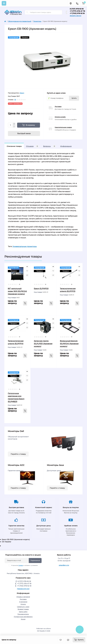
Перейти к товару (18, 454)
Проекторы (37, 21)
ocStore (48, 629)
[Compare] (27, 275)
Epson (22, 93)
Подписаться (35, 560)
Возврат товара (23, 609)
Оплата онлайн (60, 117)
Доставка (58, 107)
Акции (23, 619)
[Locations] (71, 3)
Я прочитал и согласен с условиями (25, 565)
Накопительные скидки (63, 127)
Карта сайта (23, 612)
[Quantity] (10, 125)
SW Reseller (6, 542)
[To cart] (25, 303)
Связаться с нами (23, 607)
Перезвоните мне (23, 589)
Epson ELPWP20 (41, 289)
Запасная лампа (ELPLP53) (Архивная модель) (43, 344)
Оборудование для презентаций (20, 21)
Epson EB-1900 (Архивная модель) (16, 539)
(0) (15, 100)
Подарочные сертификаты (23, 617)
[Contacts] (77, 3)
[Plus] (14, 124)
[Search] (27, 12)
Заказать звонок (76, 16)
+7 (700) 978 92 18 (77, 13)
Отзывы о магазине (23, 597)
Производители (23, 614)
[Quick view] (27, 267)
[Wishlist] (27, 271)
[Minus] (14, 126)
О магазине (23, 602)
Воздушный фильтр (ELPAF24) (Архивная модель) (69, 344)
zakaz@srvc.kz (64, 565)
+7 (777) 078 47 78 (77, 11)
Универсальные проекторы (25, 246)
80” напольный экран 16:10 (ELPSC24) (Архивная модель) (17, 291)
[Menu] (4, 3)
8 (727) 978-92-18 (77, 9)
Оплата (21, 565)
